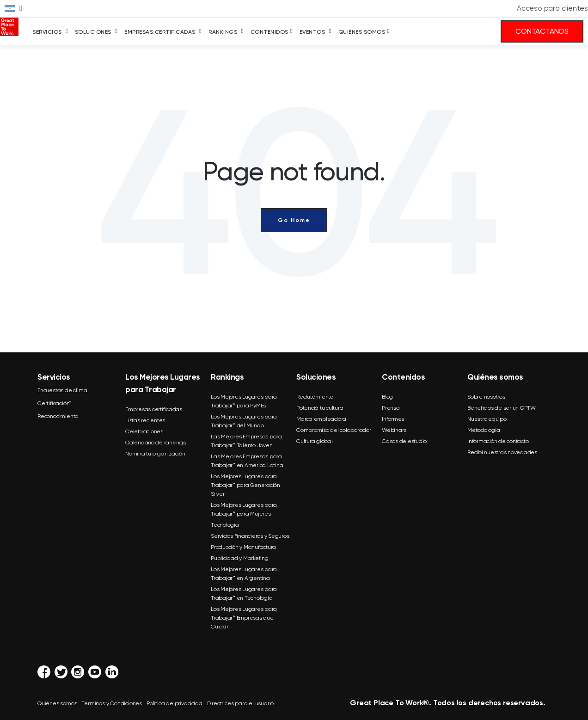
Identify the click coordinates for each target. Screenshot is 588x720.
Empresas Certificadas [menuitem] (160, 32)
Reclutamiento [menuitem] (315, 397)
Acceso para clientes (552, 8)
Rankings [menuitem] (223, 32)
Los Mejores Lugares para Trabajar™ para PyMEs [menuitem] (244, 401)
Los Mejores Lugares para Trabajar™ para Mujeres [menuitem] (244, 509)
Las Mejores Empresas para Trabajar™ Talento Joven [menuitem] (246, 441)
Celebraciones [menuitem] (144, 431)
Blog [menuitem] (387, 397)
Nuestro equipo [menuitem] (487, 419)
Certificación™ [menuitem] (55, 403)
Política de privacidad (175, 703)
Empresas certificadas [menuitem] (154, 409)
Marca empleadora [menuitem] (321, 419)
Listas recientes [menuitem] (145, 420)
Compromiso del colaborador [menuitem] (334, 430)
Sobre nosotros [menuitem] (486, 397)
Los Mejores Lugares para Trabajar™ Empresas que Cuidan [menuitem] (244, 618)
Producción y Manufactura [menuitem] (243, 547)
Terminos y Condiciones (112, 703)
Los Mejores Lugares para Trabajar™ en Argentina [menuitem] (244, 574)
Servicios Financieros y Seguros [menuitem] (250, 536)
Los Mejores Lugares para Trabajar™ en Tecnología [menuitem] (244, 594)
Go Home (294, 220)
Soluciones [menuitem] (93, 32)
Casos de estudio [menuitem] (404, 441)
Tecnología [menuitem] (225, 525)
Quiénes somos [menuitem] (362, 32)
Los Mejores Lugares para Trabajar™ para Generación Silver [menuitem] (245, 485)
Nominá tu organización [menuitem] (155, 454)
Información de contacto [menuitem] (498, 441)
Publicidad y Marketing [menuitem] (240, 558)
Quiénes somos (57, 703)
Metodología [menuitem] (484, 430)
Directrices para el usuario (241, 703)
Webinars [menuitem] (394, 430)
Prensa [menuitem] (391, 408)
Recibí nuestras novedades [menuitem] (502, 452)
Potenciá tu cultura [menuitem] (320, 408)
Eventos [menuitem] (312, 32)
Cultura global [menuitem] (315, 441)
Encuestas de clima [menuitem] (62, 390)
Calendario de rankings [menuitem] (156, 443)
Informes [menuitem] (393, 419)
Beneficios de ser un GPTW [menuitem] (502, 408)
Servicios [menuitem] (47, 32)
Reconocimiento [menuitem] (58, 416)
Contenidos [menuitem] (269, 32)
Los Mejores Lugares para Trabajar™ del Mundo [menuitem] (244, 421)
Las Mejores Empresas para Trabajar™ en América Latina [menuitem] (247, 461)
